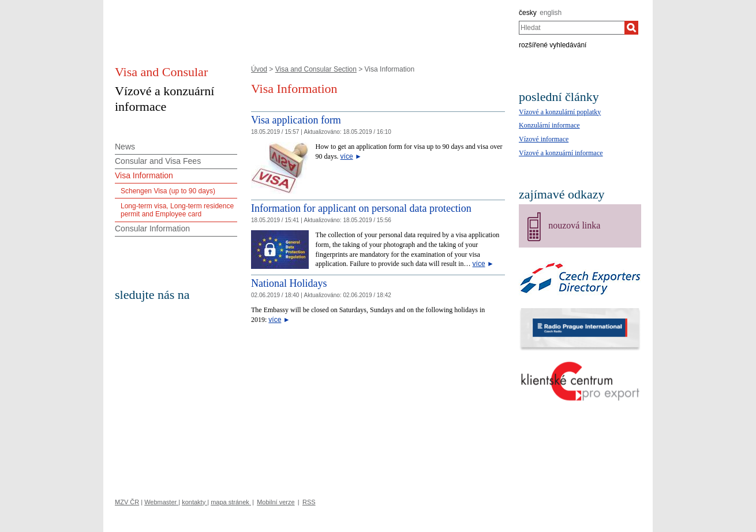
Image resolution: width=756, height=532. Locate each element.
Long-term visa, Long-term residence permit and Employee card (177, 210)
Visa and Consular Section (316, 69)
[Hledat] (631, 28)
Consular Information (152, 228)
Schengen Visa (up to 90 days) (168, 191)
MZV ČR (127, 502)
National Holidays (289, 283)
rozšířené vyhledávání (553, 45)
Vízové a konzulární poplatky (560, 112)
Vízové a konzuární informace (561, 153)
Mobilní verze (276, 502)
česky (528, 13)
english (551, 13)
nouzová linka (574, 225)
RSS (309, 502)
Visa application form (296, 120)
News (125, 147)
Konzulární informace (549, 125)
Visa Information (144, 175)
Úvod (259, 69)
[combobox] (572, 28)
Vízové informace (544, 139)
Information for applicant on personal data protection (361, 208)
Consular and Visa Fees (158, 161)
